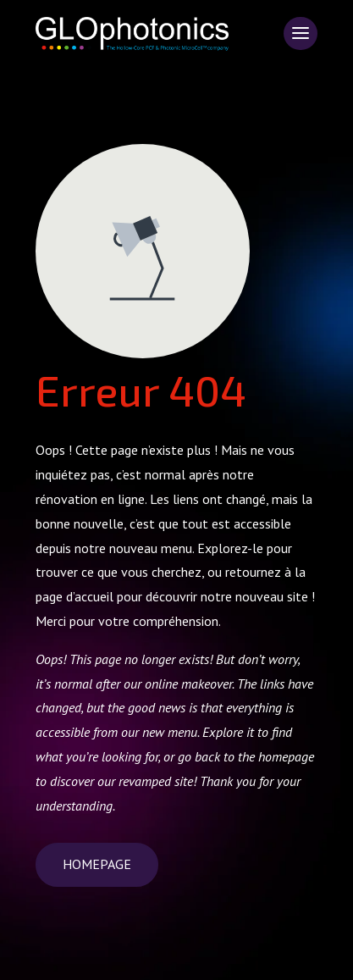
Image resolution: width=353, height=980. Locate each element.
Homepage (97, 864)
